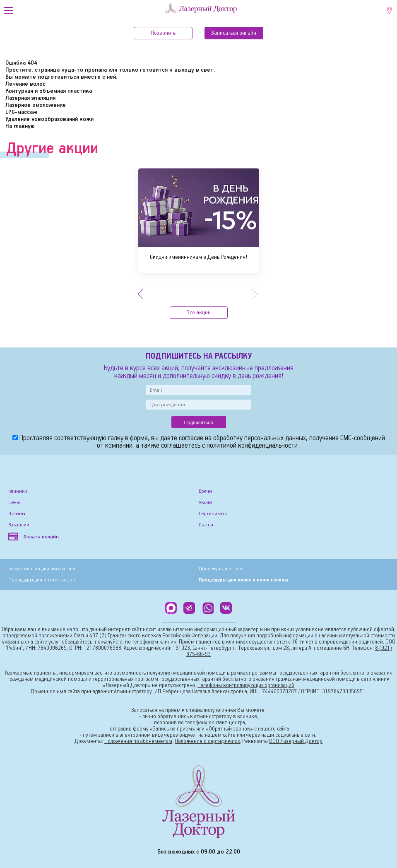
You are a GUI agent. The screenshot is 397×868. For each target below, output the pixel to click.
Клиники (18, 491)
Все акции (198, 313)
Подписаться (199, 422)
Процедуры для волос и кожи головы (243, 580)
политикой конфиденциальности (253, 446)
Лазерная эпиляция (30, 98)
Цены (14, 503)
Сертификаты (213, 514)
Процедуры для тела (221, 569)
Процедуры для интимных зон (42, 580)
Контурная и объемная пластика (49, 91)
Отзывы (17, 514)
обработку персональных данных (260, 438)
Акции (205, 503)
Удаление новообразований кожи (49, 119)
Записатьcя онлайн (234, 33)
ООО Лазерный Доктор (296, 741)
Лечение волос (25, 84)
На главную (20, 126)
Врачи (205, 491)
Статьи (206, 525)
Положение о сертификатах (207, 741)
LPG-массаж (21, 112)
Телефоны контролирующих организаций (246, 686)
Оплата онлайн (34, 537)
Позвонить (163, 33)
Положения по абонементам (138, 741)
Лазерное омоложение (36, 105)
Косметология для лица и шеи (42, 569)
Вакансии (19, 525)
